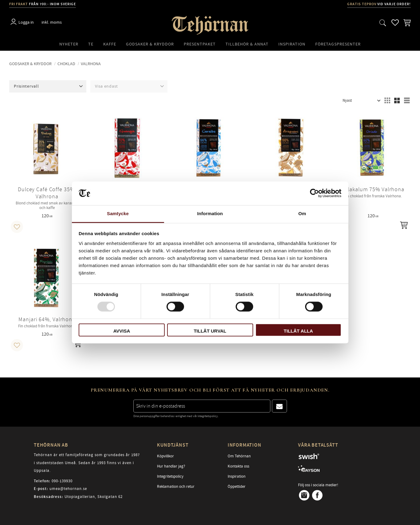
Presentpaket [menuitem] (200, 44)
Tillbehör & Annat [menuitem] (247, 44)
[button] (383, 23)
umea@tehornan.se (68, 489)
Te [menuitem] (91, 44)
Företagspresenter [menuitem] (338, 44)
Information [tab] (210, 213)
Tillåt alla (298, 331)
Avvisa (122, 331)
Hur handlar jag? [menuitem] (171, 466)
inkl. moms (52, 22)
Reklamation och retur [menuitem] (176, 487)
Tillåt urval (210, 331)
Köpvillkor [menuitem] (165, 456)
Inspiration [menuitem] (292, 44)
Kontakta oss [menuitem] (238, 466)
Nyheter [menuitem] (69, 44)
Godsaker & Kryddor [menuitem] (150, 44)
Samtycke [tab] (118, 213)
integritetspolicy (208, 416)
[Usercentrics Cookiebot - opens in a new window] (314, 193)
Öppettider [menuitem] (237, 487)
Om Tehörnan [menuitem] (239, 456)
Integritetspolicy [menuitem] (170, 476)
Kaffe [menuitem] (110, 44)
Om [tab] (302, 213)
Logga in (26, 22)
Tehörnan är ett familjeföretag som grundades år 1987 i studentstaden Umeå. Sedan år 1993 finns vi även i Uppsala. (87, 463)
